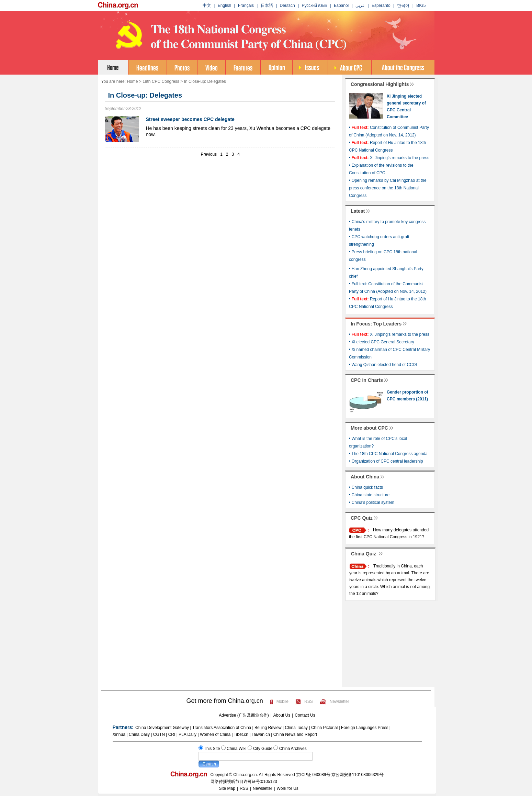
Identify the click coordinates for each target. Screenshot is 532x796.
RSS (309, 701)
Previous (209, 154)
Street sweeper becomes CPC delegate (190, 119)
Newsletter (339, 701)
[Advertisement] (220, 190)
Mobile (282, 701)
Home (132, 81)
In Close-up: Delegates (205, 81)
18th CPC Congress (161, 81)
